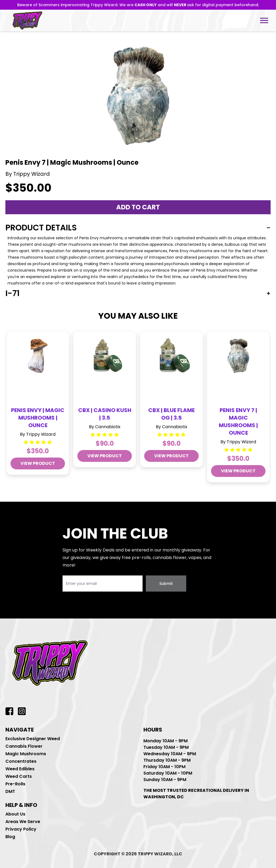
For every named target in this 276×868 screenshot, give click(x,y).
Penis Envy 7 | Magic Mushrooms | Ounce (238, 421)
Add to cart (138, 207)
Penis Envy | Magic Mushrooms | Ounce (38, 418)
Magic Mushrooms (26, 754)
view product (38, 463)
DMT (10, 791)
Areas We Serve (23, 822)
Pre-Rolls (15, 784)
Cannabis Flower (24, 746)
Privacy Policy (21, 829)
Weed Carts (19, 776)
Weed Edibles (20, 769)
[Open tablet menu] (264, 20)
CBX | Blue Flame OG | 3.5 (171, 414)
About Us (15, 814)
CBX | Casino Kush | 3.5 (105, 414)
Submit (166, 584)
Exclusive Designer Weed (33, 739)
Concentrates (21, 761)
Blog (10, 837)
